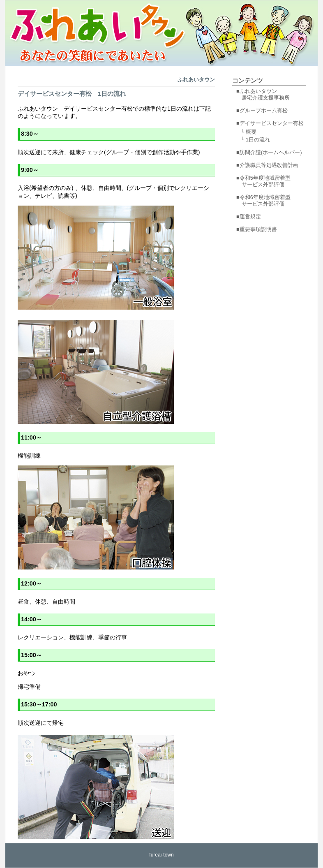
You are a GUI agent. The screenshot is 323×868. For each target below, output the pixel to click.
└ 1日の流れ (255, 140)
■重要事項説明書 (257, 229)
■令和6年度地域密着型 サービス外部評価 (263, 200)
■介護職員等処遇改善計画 (267, 165)
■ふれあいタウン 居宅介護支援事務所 (263, 94)
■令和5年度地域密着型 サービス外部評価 (263, 181)
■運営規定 (249, 216)
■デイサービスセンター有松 (270, 123)
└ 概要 (248, 132)
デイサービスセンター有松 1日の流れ (72, 94)
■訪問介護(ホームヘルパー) (269, 152)
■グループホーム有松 (262, 110)
